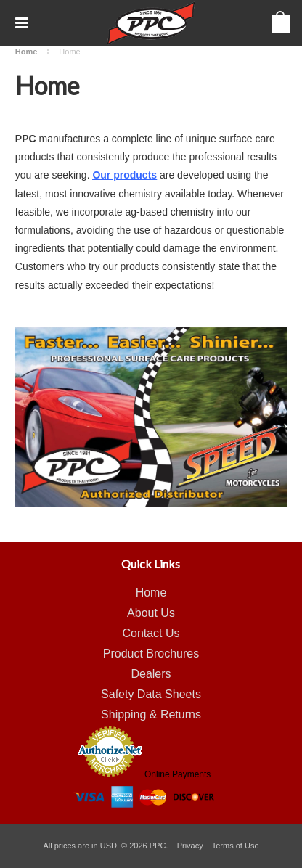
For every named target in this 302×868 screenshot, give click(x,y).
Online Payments (177, 774)
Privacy (190, 846)
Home (26, 52)
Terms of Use (236, 846)
